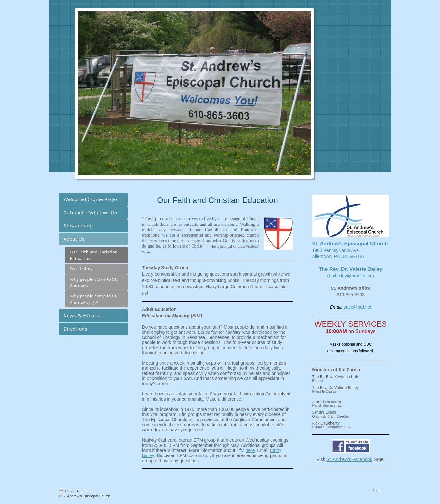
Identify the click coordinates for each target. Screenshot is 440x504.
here (250, 450)
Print (66, 491)
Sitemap (82, 491)
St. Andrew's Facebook (349, 459)
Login (377, 490)
